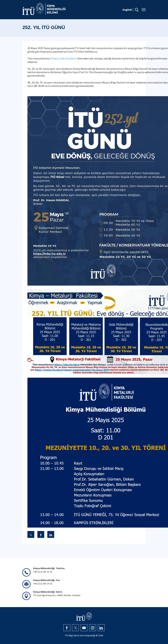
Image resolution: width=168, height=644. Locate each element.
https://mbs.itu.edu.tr (64, 58)
